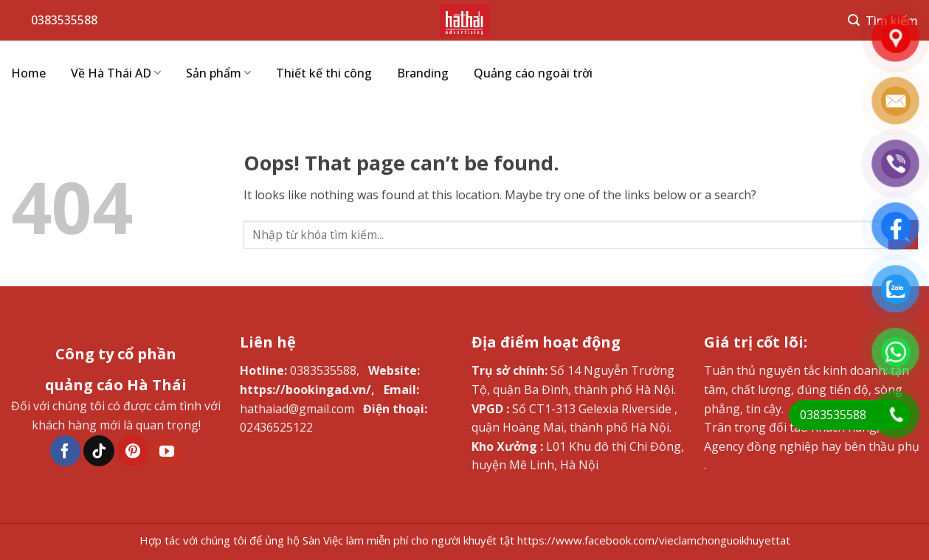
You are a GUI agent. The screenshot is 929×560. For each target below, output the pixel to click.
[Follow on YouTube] (167, 451)
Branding (423, 73)
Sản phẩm (218, 73)
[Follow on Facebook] (66, 451)
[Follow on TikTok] (99, 451)
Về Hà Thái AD (116, 73)
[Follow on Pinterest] (133, 451)
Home (28, 73)
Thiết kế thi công (324, 73)
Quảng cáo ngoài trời (533, 73)
